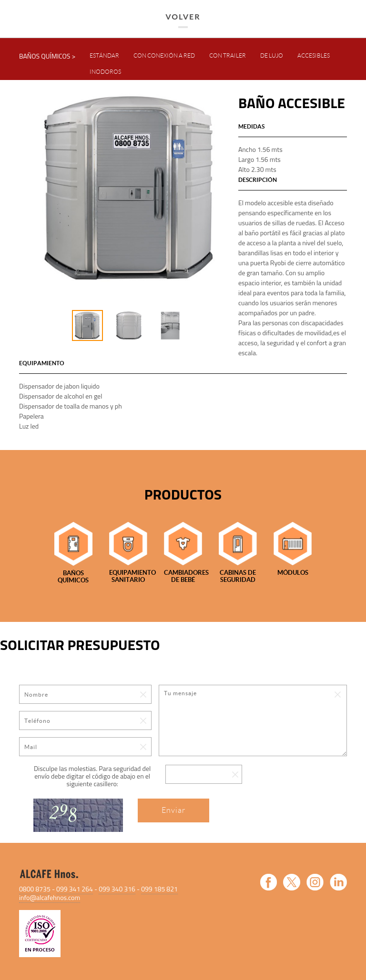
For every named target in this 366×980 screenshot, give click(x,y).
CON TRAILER (228, 55)
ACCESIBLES (314, 55)
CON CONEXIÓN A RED (164, 55)
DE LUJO (272, 55)
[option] (129, 188)
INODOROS (105, 72)
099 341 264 (75, 889)
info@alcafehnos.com (50, 897)
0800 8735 (35, 889)
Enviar (173, 810)
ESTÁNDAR (104, 55)
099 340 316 (117, 889)
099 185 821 (159, 889)
